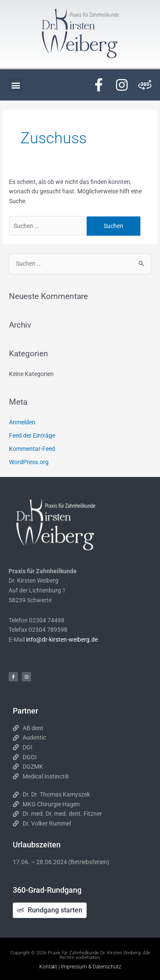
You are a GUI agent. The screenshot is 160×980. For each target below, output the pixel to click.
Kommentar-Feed (32, 449)
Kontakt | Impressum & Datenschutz (80, 967)
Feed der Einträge (32, 435)
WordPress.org (29, 462)
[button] (16, 85)
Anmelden (22, 422)
